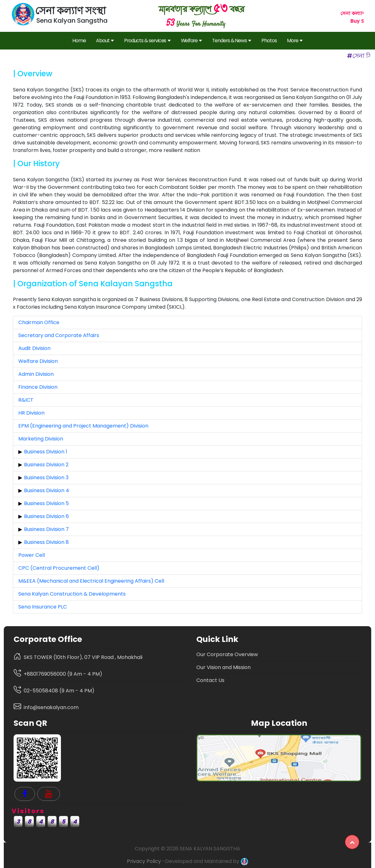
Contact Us (210, 680)
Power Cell (32, 555)
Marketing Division (41, 439)
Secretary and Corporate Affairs (59, 335)
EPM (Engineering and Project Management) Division (83, 426)
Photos (269, 41)
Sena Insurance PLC (43, 607)
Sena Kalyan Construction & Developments (72, 594)
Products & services (147, 41)
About (105, 41)
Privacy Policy (144, 861)
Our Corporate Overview (227, 654)
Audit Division (34, 348)
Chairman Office (39, 322)
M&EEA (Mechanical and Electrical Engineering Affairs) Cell (91, 581)
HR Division (31, 413)
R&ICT (26, 400)
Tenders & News (232, 41)
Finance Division (38, 387)
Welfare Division (38, 361)
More (295, 41)
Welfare (192, 41)
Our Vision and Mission (223, 667)
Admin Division (36, 374)
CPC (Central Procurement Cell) (59, 568)
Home (79, 41)
